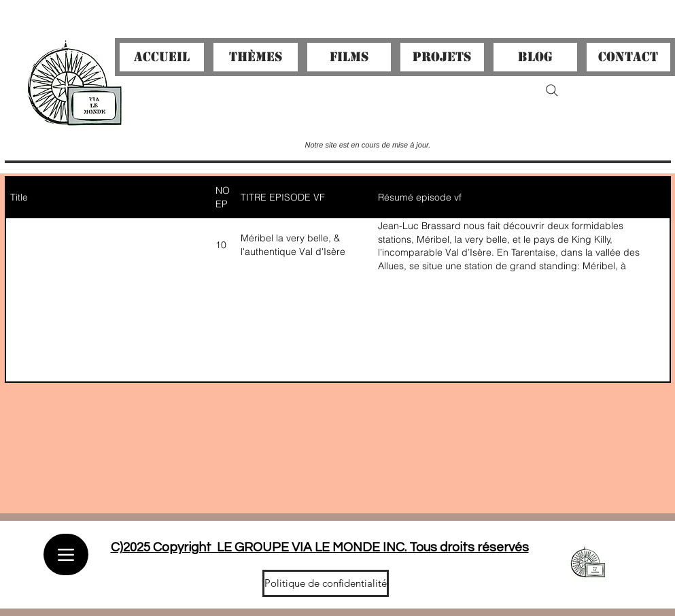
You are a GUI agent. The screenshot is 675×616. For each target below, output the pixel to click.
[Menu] (66, 554)
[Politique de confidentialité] (326, 583)
